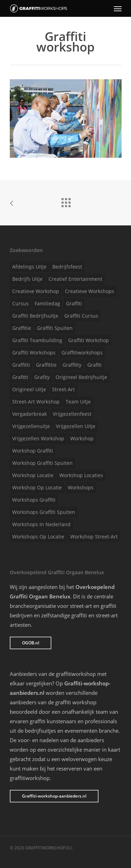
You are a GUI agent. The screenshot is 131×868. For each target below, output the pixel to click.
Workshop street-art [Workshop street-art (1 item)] (94, 537)
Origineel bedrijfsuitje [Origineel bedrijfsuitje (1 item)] (81, 377)
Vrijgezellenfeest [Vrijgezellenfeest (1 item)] (72, 414)
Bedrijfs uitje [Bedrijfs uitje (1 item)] (27, 279)
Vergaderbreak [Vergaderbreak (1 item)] (30, 414)
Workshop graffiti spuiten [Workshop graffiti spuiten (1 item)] (42, 463)
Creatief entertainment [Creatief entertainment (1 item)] (75, 279)
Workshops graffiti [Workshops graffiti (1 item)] (34, 500)
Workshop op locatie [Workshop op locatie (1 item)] (37, 487)
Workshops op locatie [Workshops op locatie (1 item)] (38, 537)
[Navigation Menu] (118, 8)
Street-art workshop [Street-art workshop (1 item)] (36, 402)
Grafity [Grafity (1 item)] (42, 377)
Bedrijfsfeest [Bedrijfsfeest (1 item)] (67, 267)
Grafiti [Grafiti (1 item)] (94, 365)
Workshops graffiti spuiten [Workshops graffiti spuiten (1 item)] (44, 512)
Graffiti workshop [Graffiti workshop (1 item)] (89, 340)
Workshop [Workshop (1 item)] (82, 438)
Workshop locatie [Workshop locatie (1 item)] (33, 475)
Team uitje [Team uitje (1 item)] (78, 402)
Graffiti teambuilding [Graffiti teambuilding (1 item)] (37, 340)
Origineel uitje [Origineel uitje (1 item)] (29, 389)
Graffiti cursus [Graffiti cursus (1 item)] (81, 316)
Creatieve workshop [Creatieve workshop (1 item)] (36, 291)
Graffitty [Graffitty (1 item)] (72, 365)
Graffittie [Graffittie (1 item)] (46, 365)
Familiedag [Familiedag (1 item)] (47, 303)
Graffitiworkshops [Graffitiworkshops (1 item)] (82, 352)
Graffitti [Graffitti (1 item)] (21, 365)
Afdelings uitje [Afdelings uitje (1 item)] (29, 267)
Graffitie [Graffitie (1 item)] (22, 328)
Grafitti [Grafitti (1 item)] (20, 377)
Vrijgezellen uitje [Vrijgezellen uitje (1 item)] (76, 426)
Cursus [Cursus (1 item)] (20, 303)
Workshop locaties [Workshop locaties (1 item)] (81, 475)
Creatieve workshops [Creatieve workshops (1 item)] (90, 291)
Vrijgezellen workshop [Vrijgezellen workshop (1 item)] (38, 438)
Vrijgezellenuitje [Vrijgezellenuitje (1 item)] (31, 426)
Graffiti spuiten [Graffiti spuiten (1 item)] (55, 328)
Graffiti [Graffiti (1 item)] (74, 303)
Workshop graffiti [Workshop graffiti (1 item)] (33, 451)
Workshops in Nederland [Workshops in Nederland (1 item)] (41, 524)
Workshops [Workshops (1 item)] (81, 487)
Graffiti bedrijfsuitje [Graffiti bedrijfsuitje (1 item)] (35, 316)
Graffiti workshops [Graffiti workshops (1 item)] (34, 352)
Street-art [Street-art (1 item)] (63, 389)
